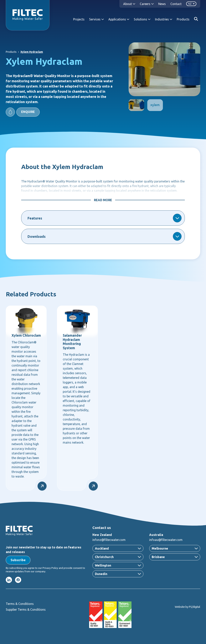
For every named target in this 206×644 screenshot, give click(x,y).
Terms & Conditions (20, 604)
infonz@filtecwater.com (109, 540)
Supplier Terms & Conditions (26, 610)
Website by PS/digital (188, 607)
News (162, 4)
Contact (176, 4)
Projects (79, 19)
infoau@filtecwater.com (166, 540)
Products (183, 19)
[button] (23, 112)
